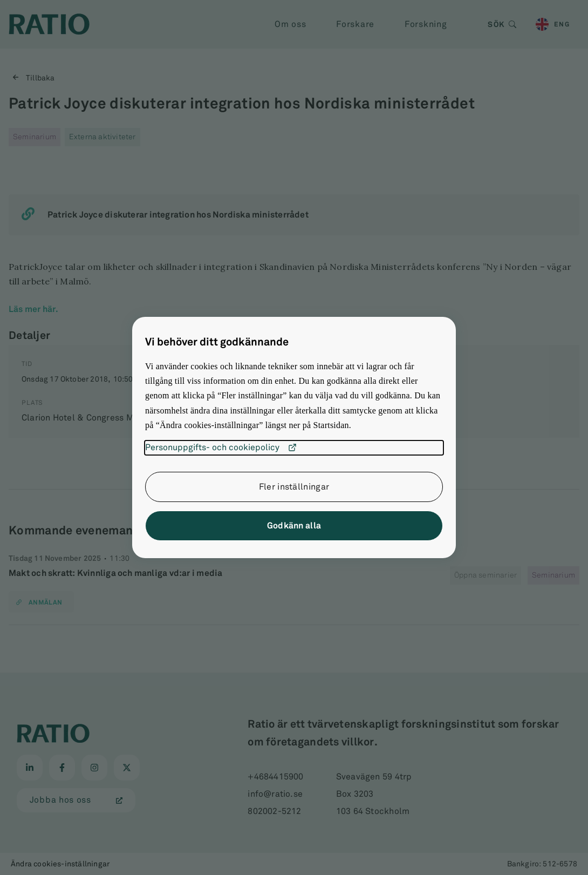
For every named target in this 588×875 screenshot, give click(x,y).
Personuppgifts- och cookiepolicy (221, 447)
